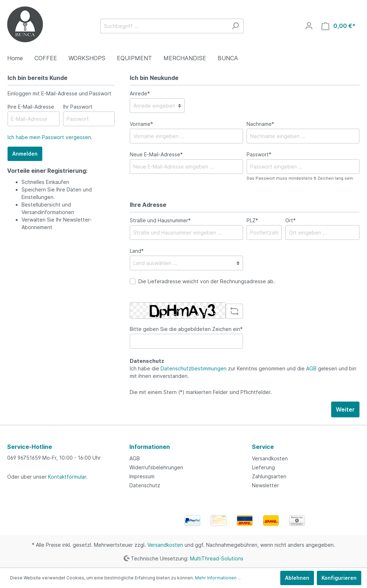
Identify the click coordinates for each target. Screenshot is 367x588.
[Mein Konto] (309, 26)
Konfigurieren (339, 578)
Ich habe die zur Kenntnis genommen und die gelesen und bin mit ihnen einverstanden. (243, 372)
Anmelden (25, 154)
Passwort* (259, 154)
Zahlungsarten (269, 476)
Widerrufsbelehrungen (156, 467)
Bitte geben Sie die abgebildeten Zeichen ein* (186, 329)
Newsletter (265, 485)
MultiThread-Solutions (217, 558)
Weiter (345, 409)
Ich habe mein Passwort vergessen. (50, 137)
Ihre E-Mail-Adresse (31, 107)
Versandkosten (270, 458)
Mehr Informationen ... (218, 578)
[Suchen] (235, 26)
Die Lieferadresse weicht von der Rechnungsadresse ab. (207, 281)
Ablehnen (297, 578)
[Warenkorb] (339, 26)
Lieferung (263, 467)
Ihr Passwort (78, 107)
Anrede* (140, 93)
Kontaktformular (67, 477)
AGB (311, 368)
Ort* (290, 220)
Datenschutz (145, 485)
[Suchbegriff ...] (164, 26)
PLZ (252, 220)
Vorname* (141, 124)
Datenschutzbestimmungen (194, 368)
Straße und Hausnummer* (160, 220)
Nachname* (260, 124)
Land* (137, 251)
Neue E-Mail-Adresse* (156, 154)
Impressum (142, 476)
